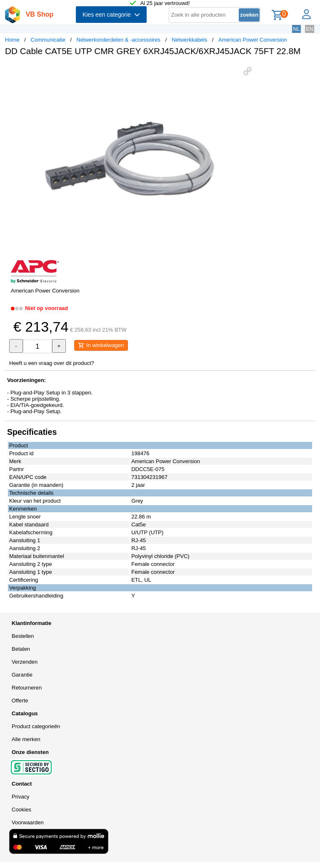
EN (310, 29)
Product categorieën (36, 726)
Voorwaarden (28, 822)
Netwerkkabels (189, 40)
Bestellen (23, 636)
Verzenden (25, 662)
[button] (247, 71)
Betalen (21, 649)
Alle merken (26, 739)
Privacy (21, 797)
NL (296, 29)
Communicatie (48, 40)
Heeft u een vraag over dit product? (52, 363)
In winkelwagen (101, 345)
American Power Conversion (253, 40)
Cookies (21, 810)
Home (12, 40)
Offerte (20, 701)
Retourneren (27, 688)
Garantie (22, 675)
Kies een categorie (111, 15)
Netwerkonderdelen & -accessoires (119, 40)
